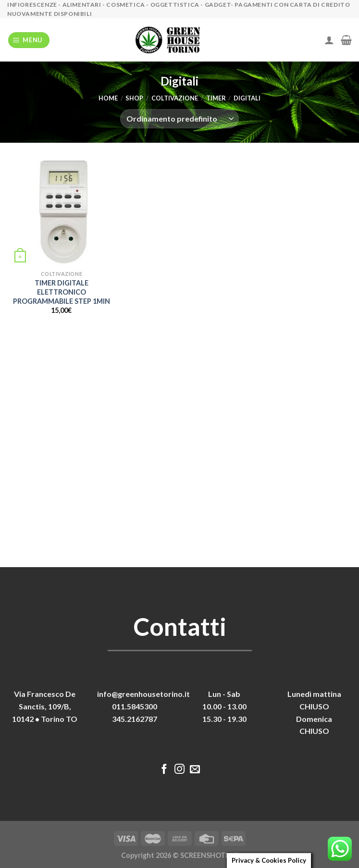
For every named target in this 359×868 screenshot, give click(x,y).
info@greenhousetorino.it (143, 694)
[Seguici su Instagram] (179, 770)
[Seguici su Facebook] (164, 770)
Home (108, 98)
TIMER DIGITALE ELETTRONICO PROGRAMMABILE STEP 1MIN (62, 292)
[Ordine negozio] (179, 119)
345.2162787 (135, 719)
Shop (134, 98)
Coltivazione (175, 98)
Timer (216, 98)
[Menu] (29, 40)
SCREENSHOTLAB (209, 855)
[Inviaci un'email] (195, 770)
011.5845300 (135, 706)
